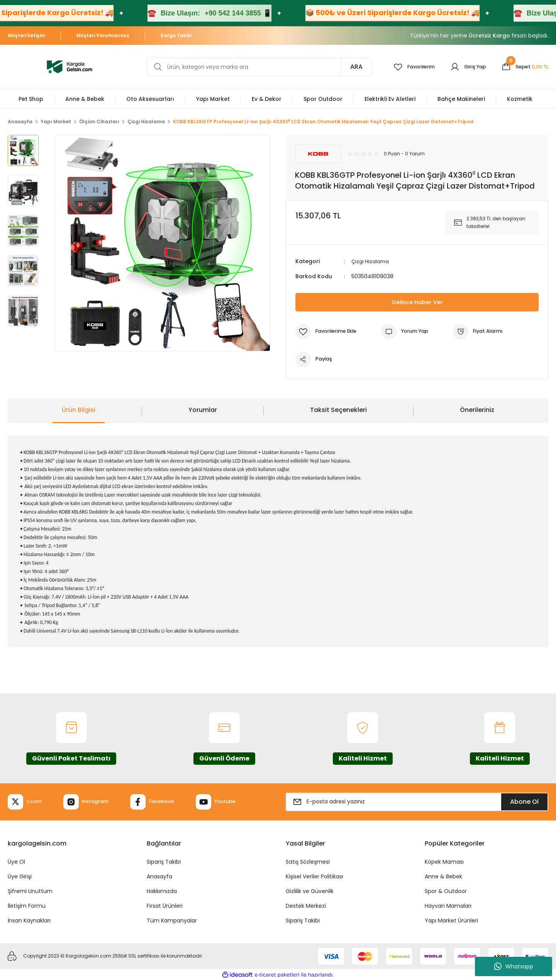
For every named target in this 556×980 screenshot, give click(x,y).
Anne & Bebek (443, 876)
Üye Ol (16, 861)
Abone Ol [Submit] (524, 801)
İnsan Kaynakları (29, 920)
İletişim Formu (27, 905)
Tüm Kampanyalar (172, 920)
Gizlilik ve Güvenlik (310, 891)
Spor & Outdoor (446, 891)
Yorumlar (203, 410)
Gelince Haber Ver (417, 302)
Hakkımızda (162, 891)
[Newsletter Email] (417, 801)
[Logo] (69, 66)
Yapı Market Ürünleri (451, 920)
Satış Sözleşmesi (308, 861)
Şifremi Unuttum (30, 891)
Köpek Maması (444, 861)
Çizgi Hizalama (371, 261)
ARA (347, 67)
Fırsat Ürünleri (165, 905)
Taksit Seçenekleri (338, 410)
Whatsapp (514, 966)
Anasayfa (159, 876)
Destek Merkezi (306, 905)
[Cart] (523, 67)
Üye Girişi (20, 876)
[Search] (254, 67)
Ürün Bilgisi (79, 410)
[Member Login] (463, 67)
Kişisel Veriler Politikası (314, 876)
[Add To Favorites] (329, 331)
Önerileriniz (477, 410)
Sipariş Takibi (164, 861)
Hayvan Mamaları (448, 905)
